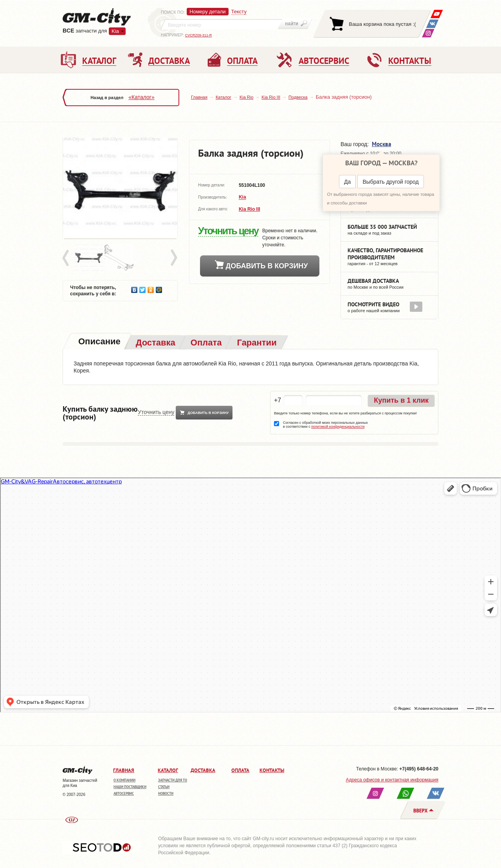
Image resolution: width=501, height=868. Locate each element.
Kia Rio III (271, 97)
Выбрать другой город (390, 182)
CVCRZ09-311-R (199, 35)
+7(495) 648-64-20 (419, 769)
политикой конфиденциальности (338, 427)
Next (173, 258)
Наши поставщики (130, 787)
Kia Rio (246, 97)
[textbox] (222, 24)
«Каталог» (141, 97)
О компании (124, 780)
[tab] (99, 342)
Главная (199, 97)
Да (347, 182)
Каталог (223, 97)
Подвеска (298, 97)
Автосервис (124, 793)
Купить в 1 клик (401, 400)
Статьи (164, 787)
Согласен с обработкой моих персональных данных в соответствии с (325, 425)
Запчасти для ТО (173, 780)
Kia (115, 31)
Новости (166, 793)
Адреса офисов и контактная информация (392, 780)
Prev (67, 258)
